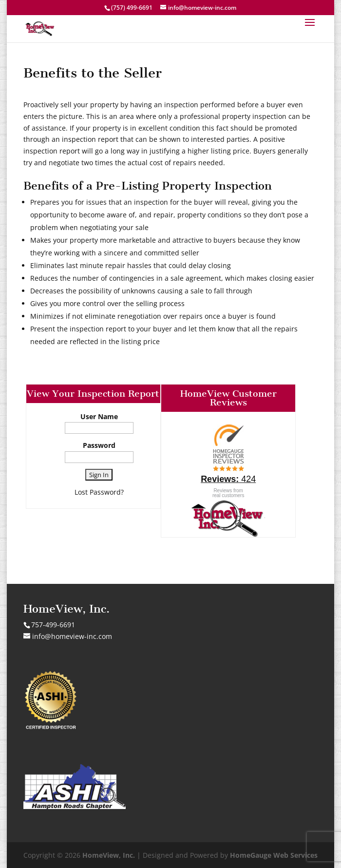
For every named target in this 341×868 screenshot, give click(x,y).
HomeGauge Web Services (274, 855)
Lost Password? (99, 492)
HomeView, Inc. (109, 855)
